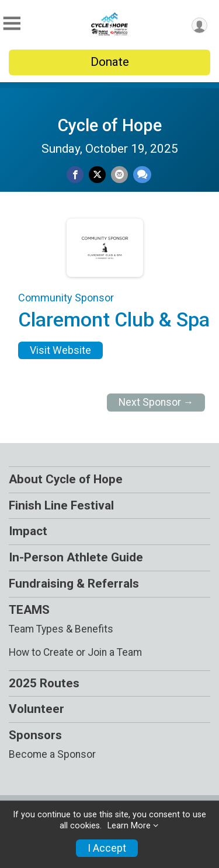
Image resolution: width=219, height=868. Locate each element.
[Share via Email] (119, 175)
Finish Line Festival (61, 505)
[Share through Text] (142, 175)
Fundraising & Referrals (74, 584)
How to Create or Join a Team (75, 652)
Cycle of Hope (110, 125)
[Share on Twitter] (97, 175)
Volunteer (36, 709)
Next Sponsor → (156, 402)
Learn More (129, 826)
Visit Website (60, 350)
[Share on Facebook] (75, 175)
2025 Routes (44, 683)
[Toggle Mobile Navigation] (12, 24)
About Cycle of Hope (66, 479)
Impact (28, 531)
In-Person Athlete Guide (76, 557)
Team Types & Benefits (61, 629)
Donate (110, 62)
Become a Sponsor (52, 754)
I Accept (107, 848)
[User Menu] (199, 25)
